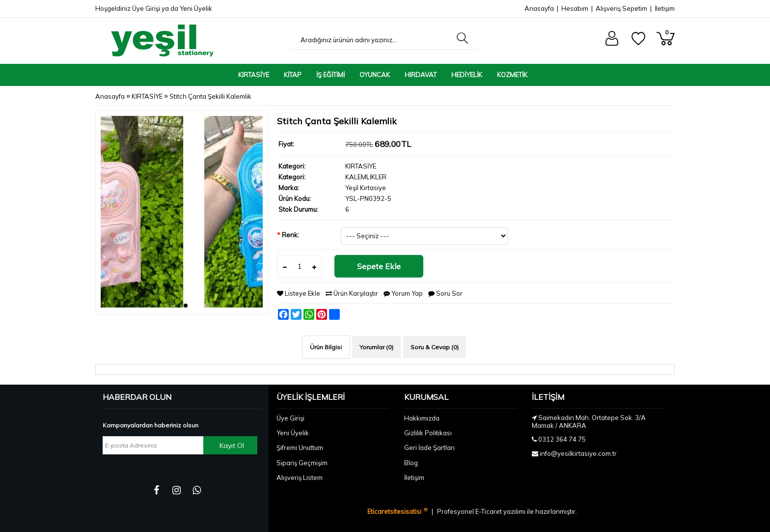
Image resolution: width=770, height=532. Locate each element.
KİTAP (293, 75)
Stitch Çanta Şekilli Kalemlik (210, 96)
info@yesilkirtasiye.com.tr (578, 453)
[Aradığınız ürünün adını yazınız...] (372, 40)
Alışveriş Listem (300, 477)
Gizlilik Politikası (428, 433)
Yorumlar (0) (376, 347)
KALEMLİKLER (366, 177)
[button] (178, 306)
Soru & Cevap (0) (435, 347)
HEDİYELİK (467, 75)
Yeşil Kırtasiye (366, 188)
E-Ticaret (489, 511)
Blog (411, 463)
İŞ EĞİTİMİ (330, 75)
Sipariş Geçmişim (302, 463)
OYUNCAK (375, 75)
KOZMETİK (512, 75)
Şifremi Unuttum (300, 448)
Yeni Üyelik (196, 8)
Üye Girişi (146, 8)
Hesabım (575, 8)
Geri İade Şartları (429, 448)
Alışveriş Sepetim (621, 8)
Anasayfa (539, 8)
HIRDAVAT (421, 75)
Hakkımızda (422, 418)
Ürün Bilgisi (326, 347)
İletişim (665, 8)
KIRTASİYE (254, 75)
